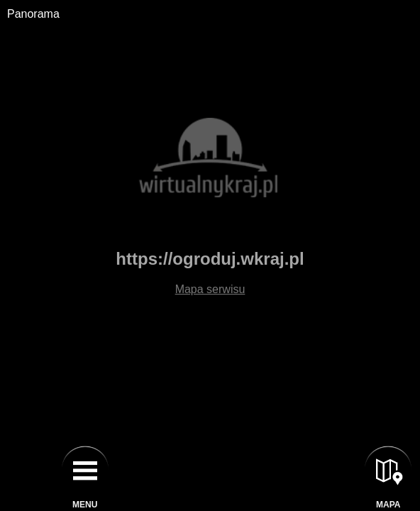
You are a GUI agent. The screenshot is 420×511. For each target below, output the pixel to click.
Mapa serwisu (210, 289)
